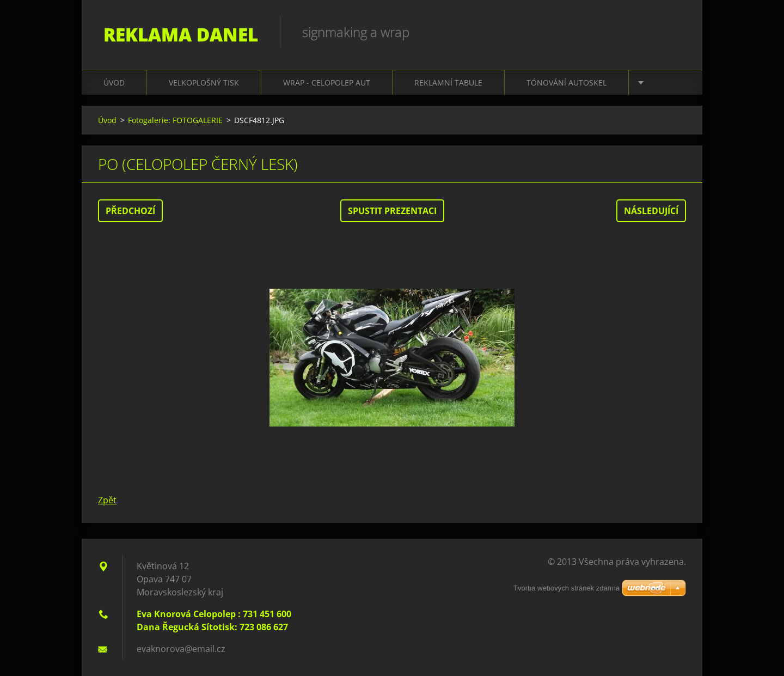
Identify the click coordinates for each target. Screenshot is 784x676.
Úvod (114, 83)
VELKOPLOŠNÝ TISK (204, 83)
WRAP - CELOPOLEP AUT (327, 83)
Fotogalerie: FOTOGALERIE (175, 120)
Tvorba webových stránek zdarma (566, 588)
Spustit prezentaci (392, 211)
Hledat (674, 32)
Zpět (107, 500)
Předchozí (130, 211)
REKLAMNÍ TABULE (448, 83)
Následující (651, 211)
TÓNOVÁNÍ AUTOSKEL (566, 83)
